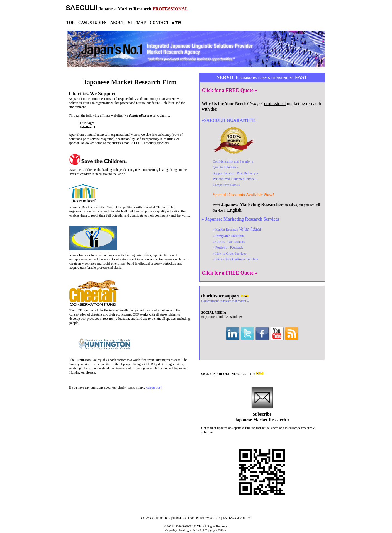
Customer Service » (235, 179)
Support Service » (235, 173)
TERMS (183, 518)
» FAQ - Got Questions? (235, 259)
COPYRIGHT (156, 518)
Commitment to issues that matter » (225, 301)
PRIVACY (209, 518)
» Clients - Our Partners (229, 242)
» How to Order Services (229, 253)
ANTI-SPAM (237, 518)
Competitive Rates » (227, 185)
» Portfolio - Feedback (228, 248)
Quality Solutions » (226, 167)
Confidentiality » (233, 161)
